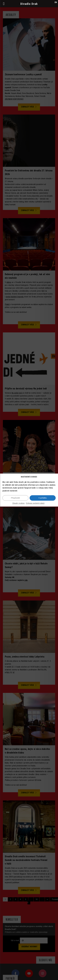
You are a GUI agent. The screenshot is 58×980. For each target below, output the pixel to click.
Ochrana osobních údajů (35, 503)
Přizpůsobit (15, 498)
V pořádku (43, 498)
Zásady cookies (18, 503)
